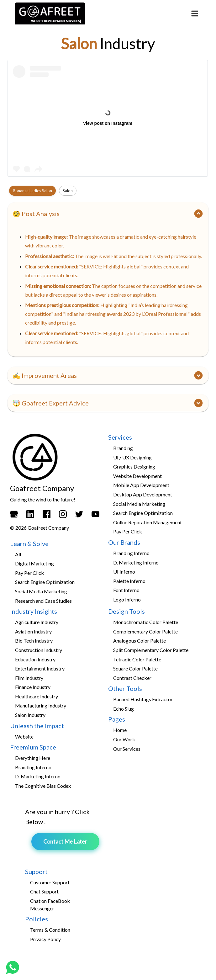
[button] (108, 214)
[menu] (195, 13)
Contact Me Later (65, 841)
